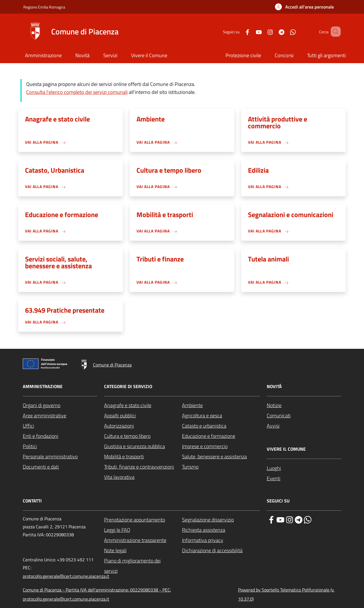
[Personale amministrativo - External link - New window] (60, 457)
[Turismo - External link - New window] (221, 467)
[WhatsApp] (285, 31)
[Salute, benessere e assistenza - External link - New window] (221, 457)
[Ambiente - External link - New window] (221, 405)
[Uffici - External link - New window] (60, 426)
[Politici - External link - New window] (60, 446)
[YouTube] (251, 31)
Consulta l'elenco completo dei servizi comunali (77, 92)
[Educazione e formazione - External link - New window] (221, 436)
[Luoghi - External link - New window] (304, 468)
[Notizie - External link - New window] (304, 405)
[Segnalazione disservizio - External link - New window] (221, 520)
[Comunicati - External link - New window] (304, 416)
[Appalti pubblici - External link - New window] (143, 416)
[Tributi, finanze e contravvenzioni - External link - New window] (143, 467)
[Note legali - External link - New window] (143, 551)
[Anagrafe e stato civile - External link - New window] (143, 405)
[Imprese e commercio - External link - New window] (221, 446)
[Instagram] (262, 31)
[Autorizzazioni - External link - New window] (143, 426)
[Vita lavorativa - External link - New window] (143, 477)
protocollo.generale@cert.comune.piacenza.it (66, 576)
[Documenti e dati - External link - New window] (60, 467)
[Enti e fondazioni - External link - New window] (60, 436)
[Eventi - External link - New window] (304, 479)
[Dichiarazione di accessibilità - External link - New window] (221, 551)
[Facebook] (239, 31)
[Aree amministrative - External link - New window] (60, 416)
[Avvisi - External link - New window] (304, 426)
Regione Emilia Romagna (44, 7)
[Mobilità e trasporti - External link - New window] (143, 457)
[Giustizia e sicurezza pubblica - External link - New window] (143, 446)
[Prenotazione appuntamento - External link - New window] (143, 520)
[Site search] (334, 32)
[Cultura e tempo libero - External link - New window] (143, 436)
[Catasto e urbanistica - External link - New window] (221, 426)
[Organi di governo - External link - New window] (60, 405)
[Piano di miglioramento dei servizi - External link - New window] (143, 566)
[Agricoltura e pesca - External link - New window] (221, 416)
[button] (304, 7)
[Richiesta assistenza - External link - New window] (221, 530)
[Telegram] (273, 31)
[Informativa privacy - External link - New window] (221, 540)
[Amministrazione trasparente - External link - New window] (143, 540)
